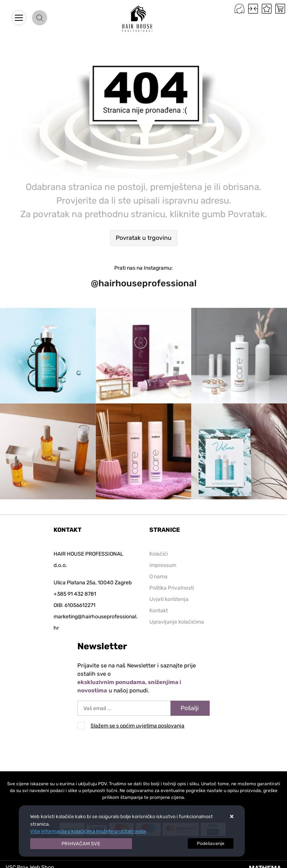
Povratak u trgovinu (144, 238)
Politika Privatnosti (172, 588)
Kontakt (159, 611)
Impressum (163, 565)
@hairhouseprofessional (144, 283)
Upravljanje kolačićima (177, 622)
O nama (158, 577)
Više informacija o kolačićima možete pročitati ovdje (88, 831)
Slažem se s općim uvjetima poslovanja (137, 726)
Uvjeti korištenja (169, 599)
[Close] (81, 844)
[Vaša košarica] (280, 9)
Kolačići (159, 554)
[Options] (211, 843)
